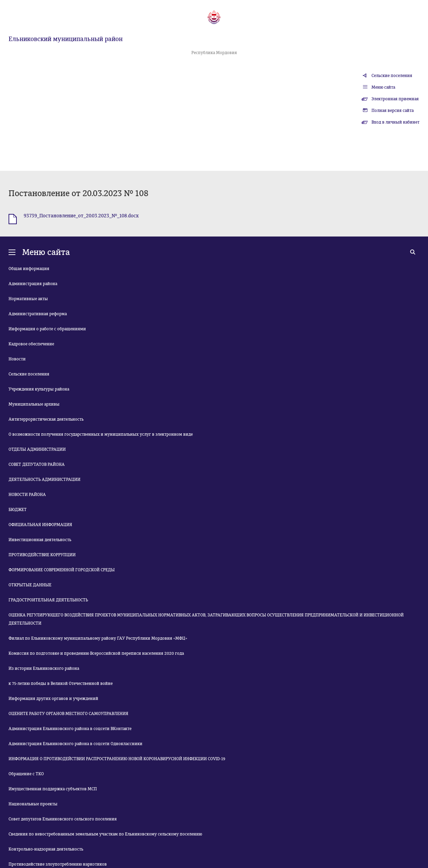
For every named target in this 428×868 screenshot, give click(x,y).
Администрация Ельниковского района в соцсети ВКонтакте (70, 729)
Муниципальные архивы (34, 404)
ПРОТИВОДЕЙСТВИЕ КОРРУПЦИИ (42, 555)
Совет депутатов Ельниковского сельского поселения (63, 819)
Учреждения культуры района (39, 389)
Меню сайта (383, 87)
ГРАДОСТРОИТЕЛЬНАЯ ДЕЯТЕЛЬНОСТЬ (48, 600)
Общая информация (29, 269)
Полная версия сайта (393, 111)
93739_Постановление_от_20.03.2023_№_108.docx (81, 216)
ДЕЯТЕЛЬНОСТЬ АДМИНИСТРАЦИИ (45, 480)
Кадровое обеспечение (31, 344)
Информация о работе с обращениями (47, 329)
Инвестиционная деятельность (40, 540)
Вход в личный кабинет (395, 122)
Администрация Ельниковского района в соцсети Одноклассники (75, 744)
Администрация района (33, 284)
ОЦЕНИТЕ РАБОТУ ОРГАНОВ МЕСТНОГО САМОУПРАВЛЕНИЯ (68, 714)
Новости (17, 359)
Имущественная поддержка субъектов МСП (53, 789)
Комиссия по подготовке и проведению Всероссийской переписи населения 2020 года (96, 653)
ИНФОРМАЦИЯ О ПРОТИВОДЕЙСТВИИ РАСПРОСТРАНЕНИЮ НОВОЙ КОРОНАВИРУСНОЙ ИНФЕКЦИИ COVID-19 (117, 759)
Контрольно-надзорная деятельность (46, 849)
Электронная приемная (395, 99)
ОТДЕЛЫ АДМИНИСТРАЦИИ (37, 449)
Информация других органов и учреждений (53, 699)
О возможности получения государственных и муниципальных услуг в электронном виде (101, 434)
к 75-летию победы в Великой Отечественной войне (61, 684)
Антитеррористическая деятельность (46, 419)
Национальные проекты (33, 804)
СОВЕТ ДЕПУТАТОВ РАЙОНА (37, 464)
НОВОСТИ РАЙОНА (27, 495)
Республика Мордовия (214, 53)
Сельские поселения (392, 76)
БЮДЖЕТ (18, 510)
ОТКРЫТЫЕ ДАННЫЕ (30, 585)
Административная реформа (38, 314)
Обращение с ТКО (26, 774)
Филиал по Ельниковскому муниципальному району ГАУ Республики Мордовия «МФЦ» (98, 638)
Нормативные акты (28, 299)
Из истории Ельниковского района (44, 668)
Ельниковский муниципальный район (66, 39)
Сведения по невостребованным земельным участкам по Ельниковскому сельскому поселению (105, 834)
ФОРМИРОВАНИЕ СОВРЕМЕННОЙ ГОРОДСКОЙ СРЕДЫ (62, 570)
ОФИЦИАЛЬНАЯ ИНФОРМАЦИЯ (40, 525)
